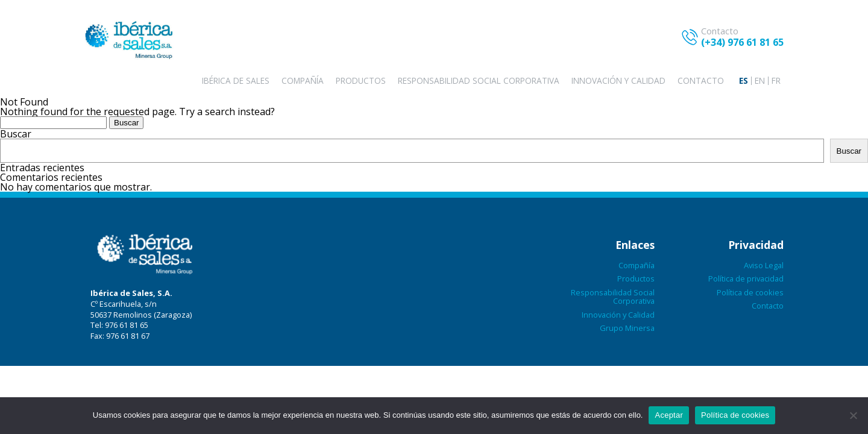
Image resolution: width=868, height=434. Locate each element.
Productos (361, 80)
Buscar (16, 134)
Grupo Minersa (627, 328)
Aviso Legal (764, 265)
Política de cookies (750, 292)
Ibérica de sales (236, 80)
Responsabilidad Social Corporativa (479, 80)
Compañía (303, 80)
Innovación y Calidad (618, 80)
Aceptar (669, 415)
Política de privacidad (746, 278)
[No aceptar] (853, 415)
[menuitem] (744, 81)
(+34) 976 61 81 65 (742, 42)
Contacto (701, 80)
